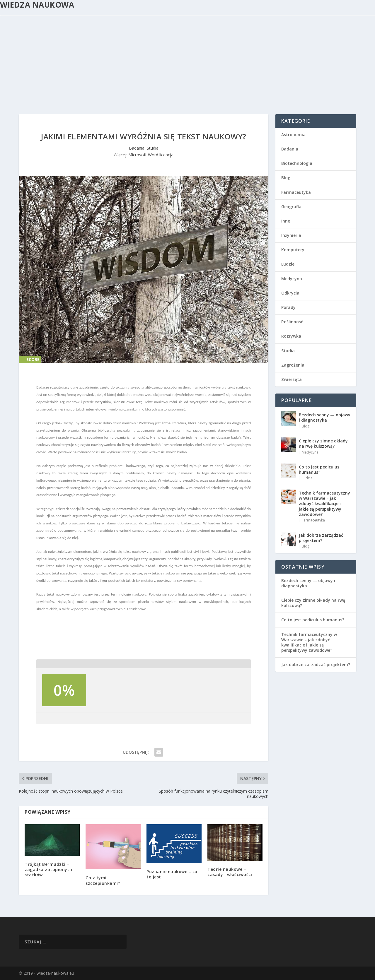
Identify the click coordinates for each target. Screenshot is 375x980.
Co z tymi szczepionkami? (103, 880)
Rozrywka (291, 336)
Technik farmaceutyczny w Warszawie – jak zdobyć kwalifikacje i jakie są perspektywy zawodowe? (324, 504)
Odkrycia (290, 293)
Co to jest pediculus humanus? (319, 470)
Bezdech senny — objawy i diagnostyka (325, 417)
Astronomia (293, 135)
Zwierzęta (292, 379)
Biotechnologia (297, 163)
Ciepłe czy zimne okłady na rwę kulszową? (323, 443)
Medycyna (292, 279)
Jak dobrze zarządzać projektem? (321, 538)
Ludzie (288, 264)
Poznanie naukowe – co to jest (172, 874)
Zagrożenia (293, 365)
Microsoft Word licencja (151, 155)
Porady (288, 307)
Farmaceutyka (296, 192)
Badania (137, 148)
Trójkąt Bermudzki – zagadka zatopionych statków (48, 869)
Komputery (293, 250)
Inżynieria (291, 235)
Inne (286, 221)
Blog (286, 178)
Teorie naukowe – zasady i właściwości (230, 872)
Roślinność (292, 322)
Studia (153, 148)
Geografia (291, 207)
